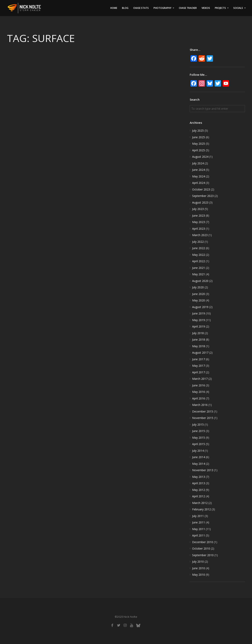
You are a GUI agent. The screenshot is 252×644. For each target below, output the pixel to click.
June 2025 (199, 137)
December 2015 (203, 411)
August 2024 (200, 157)
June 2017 (199, 359)
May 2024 (199, 176)
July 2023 (198, 209)
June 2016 (199, 385)
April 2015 (199, 444)
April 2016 (199, 398)
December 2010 (203, 542)
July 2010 (198, 562)
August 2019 (200, 307)
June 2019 (199, 313)
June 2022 (199, 248)
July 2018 (198, 333)
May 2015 (199, 438)
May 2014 (199, 464)
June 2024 (199, 170)
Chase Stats (141, 8)
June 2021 (199, 268)
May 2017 (199, 366)
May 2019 (199, 320)
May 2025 (199, 144)
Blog (125, 8)
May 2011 (199, 529)
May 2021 (199, 274)
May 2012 (199, 490)
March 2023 (200, 235)
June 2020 (199, 294)
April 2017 (199, 372)
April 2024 (199, 183)
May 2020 (199, 300)
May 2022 (199, 255)
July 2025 (198, 131)
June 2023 (199, 216)
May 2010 (199, 575)
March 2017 (200, 379)
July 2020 (198, 287)
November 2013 (203, 470)
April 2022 (199, 261)
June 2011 (199, 522)
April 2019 (199, 326)
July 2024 (198, 163)
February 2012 (201, 509)
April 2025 (199, 150)
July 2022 (198, 242)
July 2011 (198, 516)
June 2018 (199, 339)
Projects (220, 8)
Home (114, 8)
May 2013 (199, 477)
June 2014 (199, 457)
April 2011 (199, 535)
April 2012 (199, 496)
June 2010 (199, 568)
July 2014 (198, 451)
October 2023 (201, 189)
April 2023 (199, 229)
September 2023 (203, 196)
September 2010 (203, 555)
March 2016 (200, 405)
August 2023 (200, 202)
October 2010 (201, 548)
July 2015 (198, 424)
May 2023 (199, 222)
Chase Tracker (188, 8)
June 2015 (199, 431)
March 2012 (200, 503)
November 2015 (203, 418)
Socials (238, 8)
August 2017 (200, 353)
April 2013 (199, 483)
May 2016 (199, 392)
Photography (162, 8)
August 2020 (200, 281)
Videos (206, 8)
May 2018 (199, 346)
